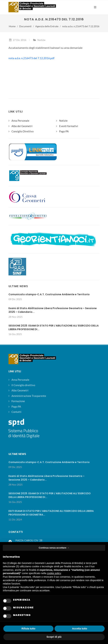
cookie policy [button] (54, 573)
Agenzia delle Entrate (47, 26)
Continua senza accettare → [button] (54, 548)
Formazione (18, 401)
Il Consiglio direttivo (23, 385)
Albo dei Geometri (22, 126)
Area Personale (20, 121)
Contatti (16, 412)
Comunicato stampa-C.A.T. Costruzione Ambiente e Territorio (49, 294)
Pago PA (64, 131)
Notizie (41, 40)
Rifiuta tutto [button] (29, 629)
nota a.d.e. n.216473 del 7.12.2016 (81, 26)
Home (12, 26)
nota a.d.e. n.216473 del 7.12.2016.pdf (31, 58)
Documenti (25, 26)
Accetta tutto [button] (80, 629)
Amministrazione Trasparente (29, 396)
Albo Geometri (20, 390)
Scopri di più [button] (54, 637)
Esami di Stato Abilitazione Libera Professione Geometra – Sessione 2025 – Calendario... (46, 478)
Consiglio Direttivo (22, 131)
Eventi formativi (69, 126)
